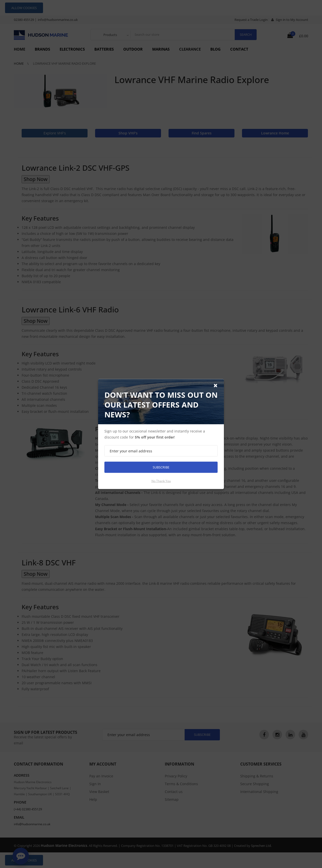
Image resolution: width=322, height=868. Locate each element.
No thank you (161, 481)
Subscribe (161, 467)
